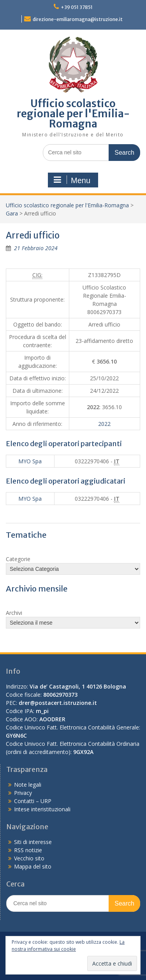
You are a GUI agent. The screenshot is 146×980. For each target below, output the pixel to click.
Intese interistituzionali (42, 809)
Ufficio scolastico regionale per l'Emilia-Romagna (73, 114)
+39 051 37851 (77, 7)
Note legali (28, 785)
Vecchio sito (29, 858)
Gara (12, 213)
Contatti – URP (33, 801)
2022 (104, 424)
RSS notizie (28, 850)
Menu (72, 180)
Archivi (14, 613)
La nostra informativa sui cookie (68, 946)
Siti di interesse (33, 842)
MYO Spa (30, 461)
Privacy (23, 793)
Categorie (18, 559)
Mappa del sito (33, 866)
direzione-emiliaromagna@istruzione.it (78, 19)
